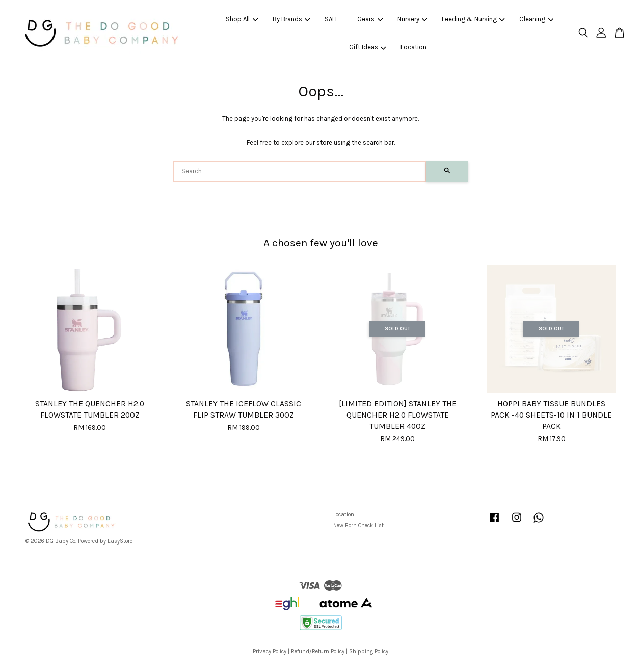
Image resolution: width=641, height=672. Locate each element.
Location (413, 47)
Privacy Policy (270, 651)
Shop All (242, 19)
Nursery (412, 19)
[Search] (300, 171)
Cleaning (536, 19)
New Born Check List (358, 525)
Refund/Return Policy (318, 651)
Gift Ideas (368, 47)
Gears (370, 19)
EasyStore (120, 541)
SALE (332, 19)
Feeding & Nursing (473, 19)
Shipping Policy (369, 651)
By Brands (291, 19)
